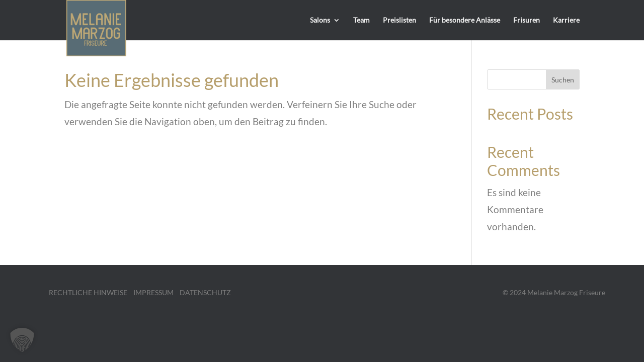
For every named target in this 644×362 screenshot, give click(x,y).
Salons (320, 20)
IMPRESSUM (153, 292)
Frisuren (527, 20)
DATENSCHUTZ (205, 292)
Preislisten (399, 20)
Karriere (566, 20)
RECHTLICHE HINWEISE (88, 292)
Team (361, 20)
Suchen (563, 80)
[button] (22, 340)
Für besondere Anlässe (465, 20)
